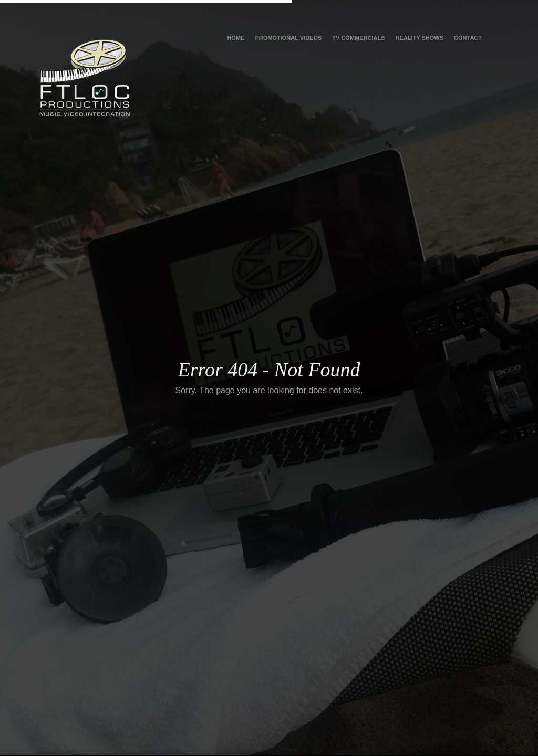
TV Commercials (358, 38)
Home (236, 38)
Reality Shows (420, 38)
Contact (468, 38)
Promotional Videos (288, 38)
